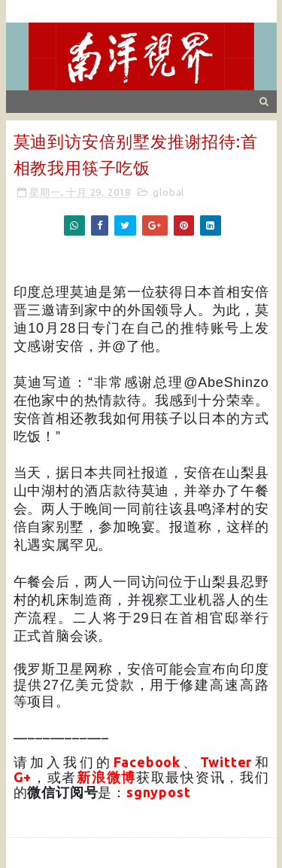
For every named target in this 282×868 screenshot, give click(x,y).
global (168, 192)
